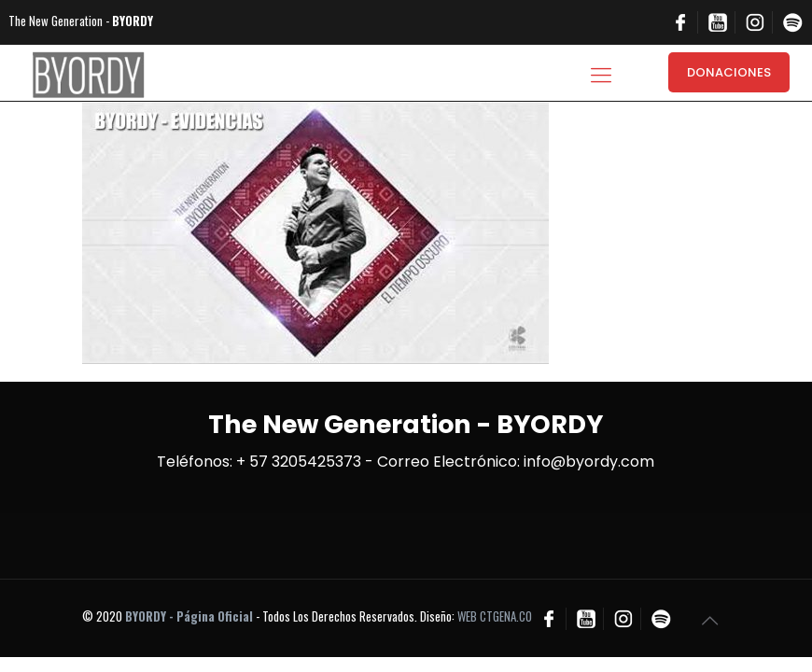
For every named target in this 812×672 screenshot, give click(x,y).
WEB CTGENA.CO (495, 616)
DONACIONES (729, 72)
